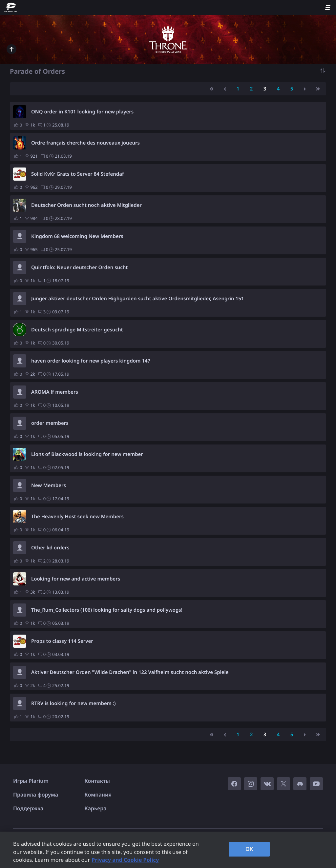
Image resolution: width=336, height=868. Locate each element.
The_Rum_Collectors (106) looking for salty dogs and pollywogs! (107, 610)
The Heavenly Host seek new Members (77, 517)
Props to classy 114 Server (62, 641)
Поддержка (28, 808)
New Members (49, 485)
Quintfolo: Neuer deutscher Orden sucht (79, 267)
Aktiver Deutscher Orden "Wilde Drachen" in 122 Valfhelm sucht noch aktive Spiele (130, 672)
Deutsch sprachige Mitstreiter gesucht (77, 330)
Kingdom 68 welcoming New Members (77, 236)
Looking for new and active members (76, 579)
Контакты (97, 781)
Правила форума (36, 795)
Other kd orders (50, 548)
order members (50, 423)
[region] (168, 850)
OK (249, 849)
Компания (98, 795)
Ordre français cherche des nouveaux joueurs (85, 143)
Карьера (95, 808)
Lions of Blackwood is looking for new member (87, 454)
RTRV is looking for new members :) (73, 703)
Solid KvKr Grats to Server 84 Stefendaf (78, 174)
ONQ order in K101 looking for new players (82, 112)
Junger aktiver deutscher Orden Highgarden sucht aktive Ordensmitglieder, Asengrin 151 (137, 299)
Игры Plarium (31, 781)
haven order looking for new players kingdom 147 (91, 361)
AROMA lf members (55, 392)
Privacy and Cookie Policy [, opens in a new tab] (125, 860)
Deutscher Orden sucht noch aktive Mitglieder (86, 205)
